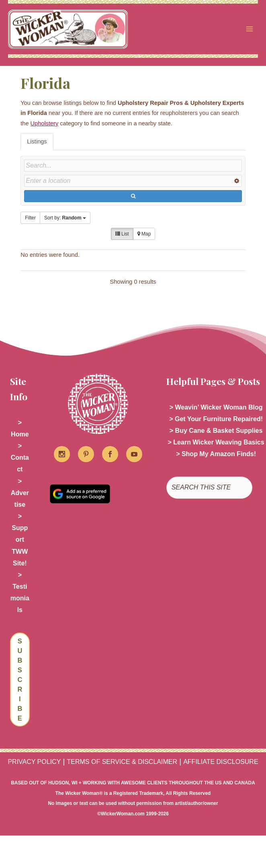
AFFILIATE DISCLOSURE (221, 762)
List (122, 234)
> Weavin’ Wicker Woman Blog (216, 408)
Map (144, 234)
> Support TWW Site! (20, 540)
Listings (37, 142)
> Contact (20, 458)
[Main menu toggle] (250, 29)
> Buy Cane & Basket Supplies (216, 431)
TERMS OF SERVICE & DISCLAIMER (122, 762)
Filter (30, 218)
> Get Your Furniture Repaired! (216, 419)
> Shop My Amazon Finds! (216, 455)
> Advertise (20, 493)
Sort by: (65, 218)
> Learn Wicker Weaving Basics (216, 443)
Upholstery (45, 124)
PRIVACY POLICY (34, 762)
